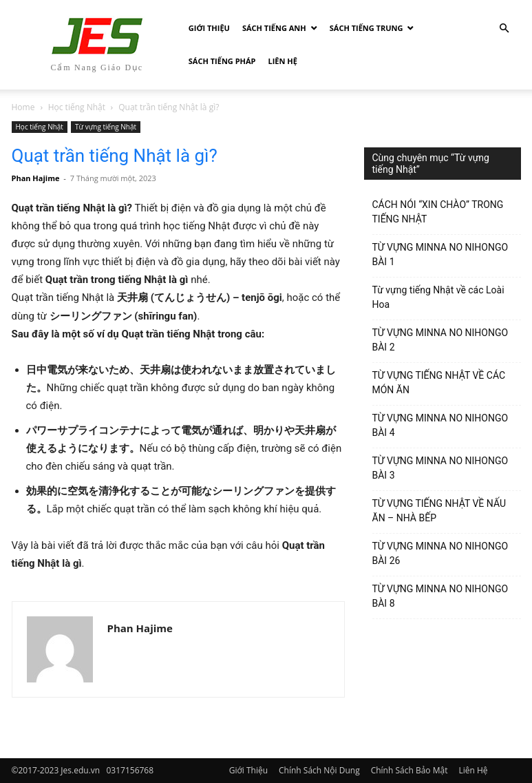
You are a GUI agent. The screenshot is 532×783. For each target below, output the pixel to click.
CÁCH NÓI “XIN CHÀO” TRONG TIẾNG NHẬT (438, 212)
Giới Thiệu (209, 28)
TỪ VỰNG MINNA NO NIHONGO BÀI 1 (440, 254)
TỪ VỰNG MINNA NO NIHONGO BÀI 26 (440, 553)
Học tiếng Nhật (77, 107)
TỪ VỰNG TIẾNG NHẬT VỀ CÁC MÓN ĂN (439, 383)
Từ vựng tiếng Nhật (106, 127)
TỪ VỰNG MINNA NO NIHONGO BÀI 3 (440, 468)
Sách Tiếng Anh (274, 28)
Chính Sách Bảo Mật (409, 770)
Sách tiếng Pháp (222, 61)
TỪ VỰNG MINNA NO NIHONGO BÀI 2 (440, 340)
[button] (504, 29)
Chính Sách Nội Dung (319, 770)
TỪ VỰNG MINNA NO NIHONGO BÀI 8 (440, 596)
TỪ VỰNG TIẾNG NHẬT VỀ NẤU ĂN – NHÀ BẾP (439, 511)
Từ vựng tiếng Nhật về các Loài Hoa (438, 297)
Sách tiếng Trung (366, 28)
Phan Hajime (36, 178)
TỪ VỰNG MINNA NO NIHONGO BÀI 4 (440, 425)
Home (23, 107)
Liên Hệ (283, 61)
